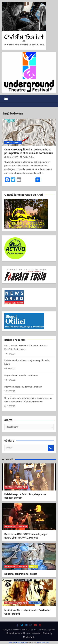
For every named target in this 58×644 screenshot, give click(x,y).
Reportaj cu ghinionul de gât (21, 574)
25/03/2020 (11, 157)
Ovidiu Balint (27, 157)
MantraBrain (29, 637)
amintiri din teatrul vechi (16, 487)
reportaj (33, 567)
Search (51, 448)
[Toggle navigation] (6, 98)
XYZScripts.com (43, 642)
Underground (35, 603)
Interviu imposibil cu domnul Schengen (23, 387)
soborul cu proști (13, 142)
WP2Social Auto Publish (18, 642)
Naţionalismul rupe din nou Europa (21, 376)
